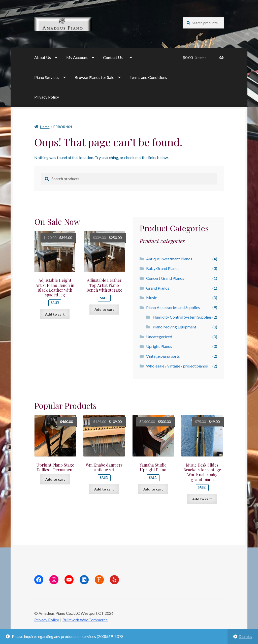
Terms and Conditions (148, 77)
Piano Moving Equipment (174, 327)
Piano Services (47, 77)
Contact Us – (114, 57)
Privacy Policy (47, 97)
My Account (77, 57)
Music (152, 298)
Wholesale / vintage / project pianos (177, 366)
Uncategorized (159, 337)
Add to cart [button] (55, 314)
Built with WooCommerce (85, 620)
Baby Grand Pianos (163, 268)
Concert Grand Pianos (165, 278)
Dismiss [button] (245, 636)
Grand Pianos (158, 288)
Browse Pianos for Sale (94, 77)
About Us (43, 57)
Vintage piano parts (163, 356)
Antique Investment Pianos (169, 259)
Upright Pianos (159, 346)
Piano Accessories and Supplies (173, 307)
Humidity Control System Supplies (182, 317)
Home (45, 127)
